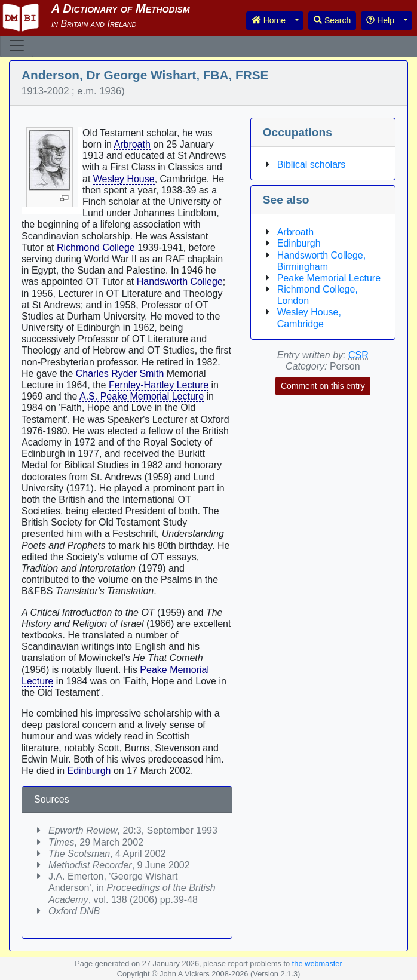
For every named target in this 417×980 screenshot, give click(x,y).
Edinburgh (89, 771)
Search (332, 20)
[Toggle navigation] (17, 45)
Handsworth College (180, 282)
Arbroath (132, 144)
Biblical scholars (312, 165)
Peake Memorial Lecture (329, 278)
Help (380, 20)
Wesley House (124, 179)
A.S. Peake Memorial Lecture (142, 396)
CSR (358, 355)
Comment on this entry (323, 386)
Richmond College (96, 248)
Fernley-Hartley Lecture (159, 385)
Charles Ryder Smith (120, 374)
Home (269, 20)
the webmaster (317, 964)
